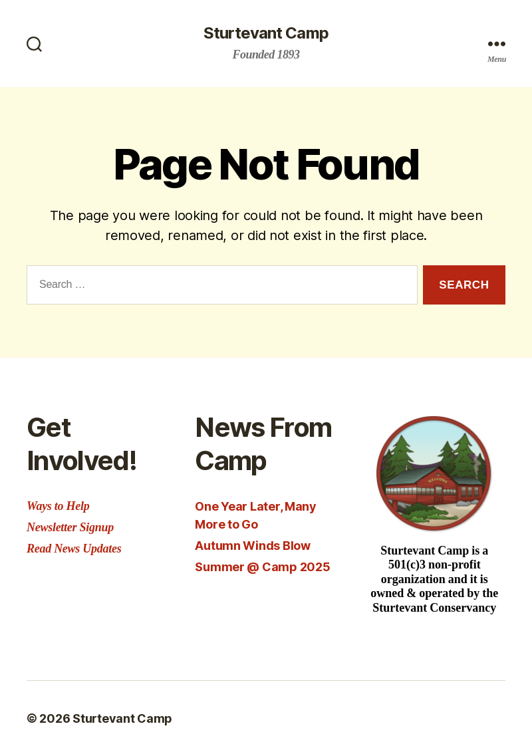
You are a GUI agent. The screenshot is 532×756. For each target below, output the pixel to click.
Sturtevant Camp (266, 33)
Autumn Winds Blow (252, 546)
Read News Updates (74, 549)
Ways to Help (58, 506)
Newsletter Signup (70, 527)
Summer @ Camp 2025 (262, 567)
